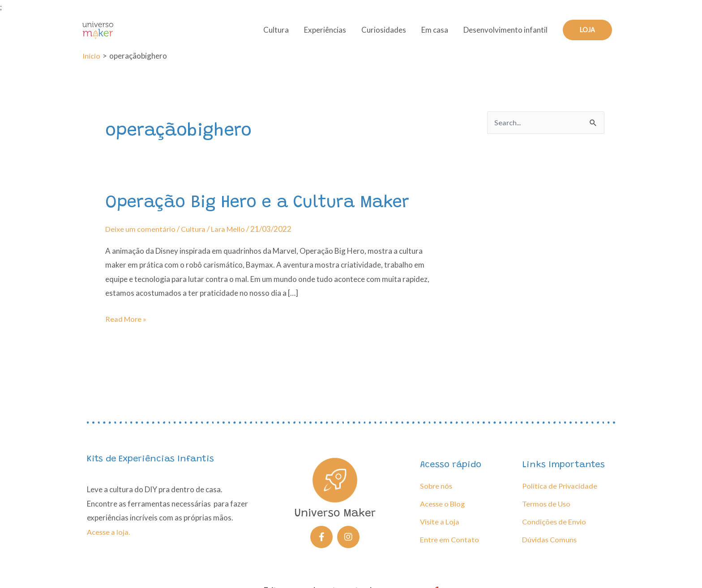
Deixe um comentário (141, 236)
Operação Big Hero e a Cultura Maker (263, 210)
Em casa (434, 34)
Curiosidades (383, 34)
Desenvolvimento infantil (505, 34)
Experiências (325, 34)
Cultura (276, 34)
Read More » (126, 325)
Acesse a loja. (109, 532)
